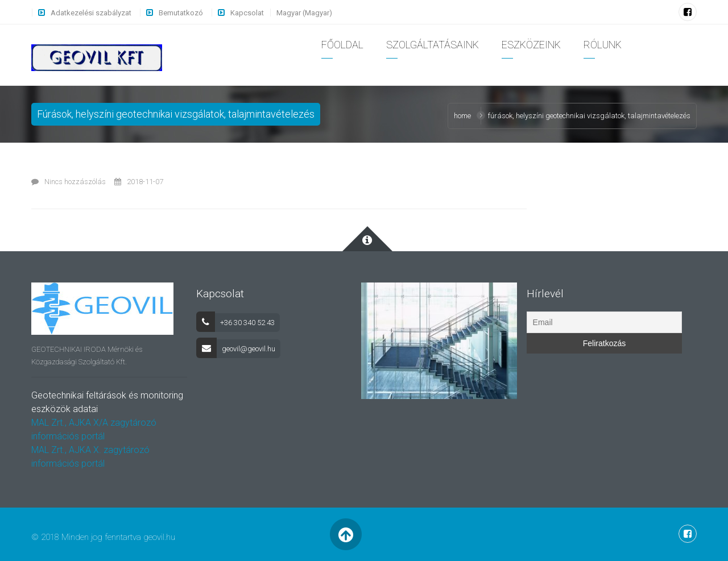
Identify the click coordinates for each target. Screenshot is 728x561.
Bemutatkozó (181, 13)
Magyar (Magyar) (304, 13)
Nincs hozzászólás (69, 182)
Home (462, 116)
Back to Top (346, 534)
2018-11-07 (139, 182)
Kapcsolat (247, 13)
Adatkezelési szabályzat (91, 13)
